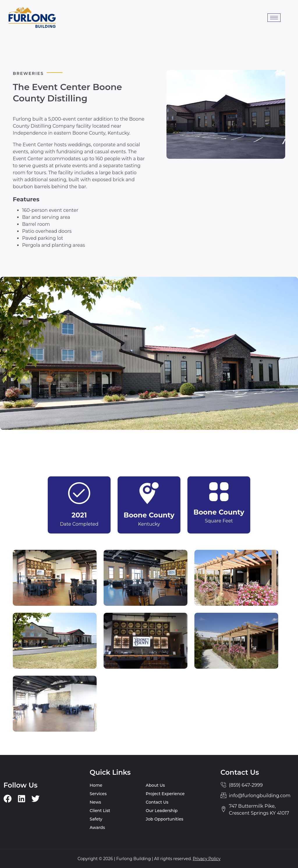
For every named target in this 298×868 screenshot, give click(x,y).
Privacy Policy (206, 859)
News (95, 802)
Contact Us (157, 802)
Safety (96, 819)
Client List (100, 811)
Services (98, 794)
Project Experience (165, 794)
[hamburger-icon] (274, 18)
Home (96, 785)
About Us (155, 785)
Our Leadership (162, 811)
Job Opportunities (165, 819)
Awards (97, 827)
